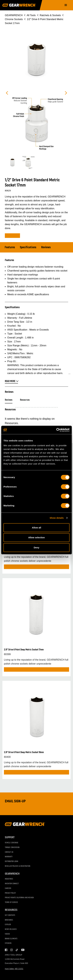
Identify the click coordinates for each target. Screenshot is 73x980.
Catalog (8, 925)
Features (10, 247)
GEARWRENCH (14, 15)
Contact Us (9, 852)
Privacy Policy (10, 893)
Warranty (9, 857)
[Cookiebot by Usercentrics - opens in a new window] (56, 430)
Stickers (8, 943)
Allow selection (36, 537)
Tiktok (17, 950)
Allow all (37, 528)
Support (10, 837)
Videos (7, 934)
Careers (8, 888)
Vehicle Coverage (12, 843)
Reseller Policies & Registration (18, 866)
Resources (25, 400)
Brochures (9, 920)
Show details (57, 518)
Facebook (6, 950)
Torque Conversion (12, 847)
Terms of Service (11, 902)
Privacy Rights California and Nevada (19, 898)
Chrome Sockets (14, 19)
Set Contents (10, 915)
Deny (37, 547)
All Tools (31, 15)
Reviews (46, 247)
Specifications (28, 247)
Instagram (12, 950)
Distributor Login (12, 861)
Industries (9, 879)
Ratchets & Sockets (50, 15)
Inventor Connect (12, 884)
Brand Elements (11, 939)
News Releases (11, 929)
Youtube (22, 950)
